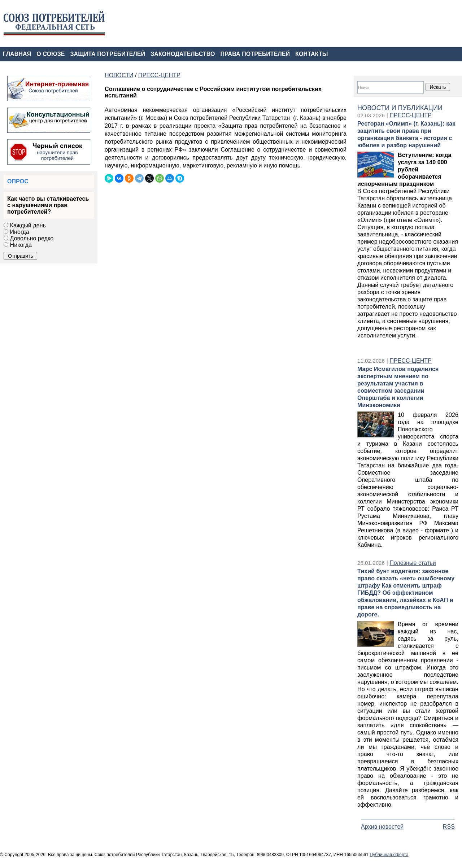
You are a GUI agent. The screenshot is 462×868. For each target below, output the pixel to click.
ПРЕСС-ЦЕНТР (411, 115)
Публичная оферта (389, 855)
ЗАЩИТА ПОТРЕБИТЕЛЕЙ (108, 54)
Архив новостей (382, 827)
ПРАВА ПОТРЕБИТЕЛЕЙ (255, 54)
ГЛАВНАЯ (17, 54)
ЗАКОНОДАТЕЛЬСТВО (183, 54)
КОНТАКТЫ (311, 54)
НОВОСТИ (119, 75)
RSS (449, 827)
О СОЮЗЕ (51, 54)
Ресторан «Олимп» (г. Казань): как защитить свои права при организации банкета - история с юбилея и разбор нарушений (406, 134)
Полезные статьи (413, 563)
